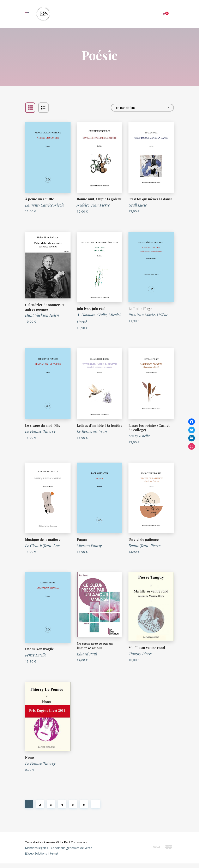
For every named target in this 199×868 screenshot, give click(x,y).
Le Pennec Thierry (40, 436)
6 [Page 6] (84, 809)
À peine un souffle (40, 199)
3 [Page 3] (51, 809)
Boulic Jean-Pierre (144, 550)
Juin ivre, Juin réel (91, 313)
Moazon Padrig (89, 550)
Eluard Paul (87, 658)
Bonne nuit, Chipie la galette (94, 201)
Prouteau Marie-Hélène (148, 319)
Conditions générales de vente (74, 852)
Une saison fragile (40, 653)
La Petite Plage (141, 313)
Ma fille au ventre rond (147, 652)
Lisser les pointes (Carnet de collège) (149, 432)
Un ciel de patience (144, 544)
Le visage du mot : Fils (43, 430)
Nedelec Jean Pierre (93, 209)
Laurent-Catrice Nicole (45, 205)
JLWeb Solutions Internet (45, 858)
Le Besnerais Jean (92, 440)
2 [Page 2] (40, 809)
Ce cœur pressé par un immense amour (95, 650)
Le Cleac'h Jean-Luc (42, 550)
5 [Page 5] (73, 809)
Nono (29, 762)
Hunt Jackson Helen (42, 320)
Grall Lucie (138, 205)
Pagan (82, 544)
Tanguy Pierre (140, 658)
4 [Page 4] (62, 809)
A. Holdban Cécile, (93, 319)
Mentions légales (37, 852)
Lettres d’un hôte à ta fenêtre (94, 432)
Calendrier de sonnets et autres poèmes (45, 311)
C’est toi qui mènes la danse (151, 199)
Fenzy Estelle (139, 440)
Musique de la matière (43, 544)
